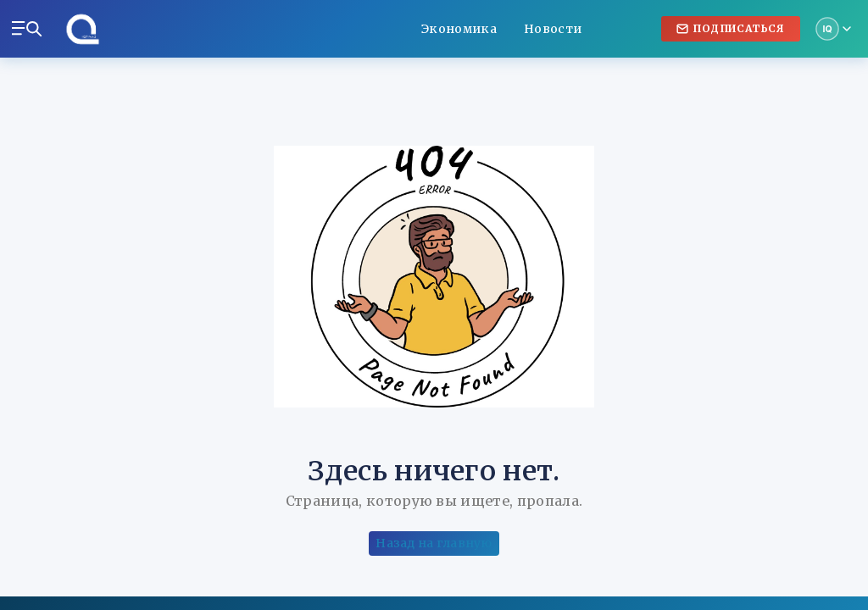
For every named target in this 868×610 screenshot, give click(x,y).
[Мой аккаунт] (833, 29)
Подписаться (731, 28)
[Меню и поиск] (27, 29)
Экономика (459, 29)
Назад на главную (434, 543)
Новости (553, 29)
